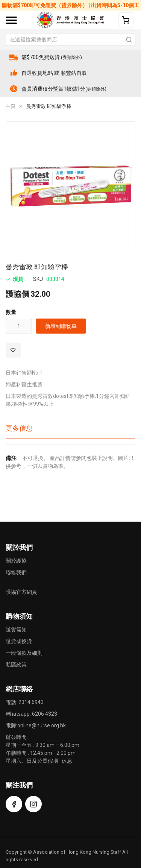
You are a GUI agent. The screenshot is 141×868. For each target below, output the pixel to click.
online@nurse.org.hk (42, 725)
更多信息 (19, 428)
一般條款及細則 (24, 653)
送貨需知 (16, 630)
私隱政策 (16, 665)
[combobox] (70, 39)
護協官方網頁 (21, 592)
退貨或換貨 (19, 641)
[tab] (70, 431)
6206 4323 (45, 714)
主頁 (11, 106)
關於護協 (16, 561)
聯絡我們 (16, 572)
